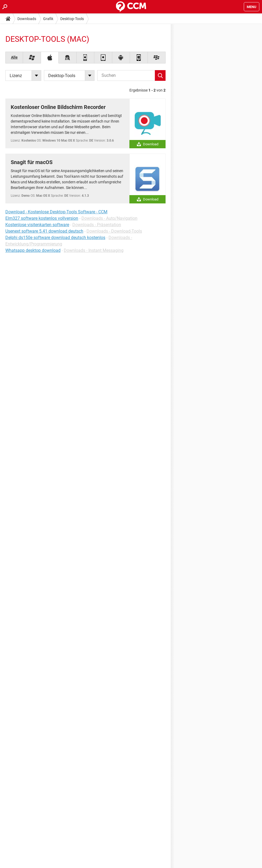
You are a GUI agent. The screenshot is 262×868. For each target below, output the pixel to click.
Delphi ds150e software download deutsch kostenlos (55, 238)
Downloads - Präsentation (97, 225)
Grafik (48, 19)
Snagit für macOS (32, 162)
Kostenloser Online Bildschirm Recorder (58, 107)
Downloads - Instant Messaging (94, 250)
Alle (14, 57)
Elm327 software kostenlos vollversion (42, 218)
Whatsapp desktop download (33, 250)
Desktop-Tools (72, 19)
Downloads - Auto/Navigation (109, 218)
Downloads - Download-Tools (114, 231)
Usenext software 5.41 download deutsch (44, 231)
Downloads (27, 19)
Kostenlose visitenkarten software (37, 225)
